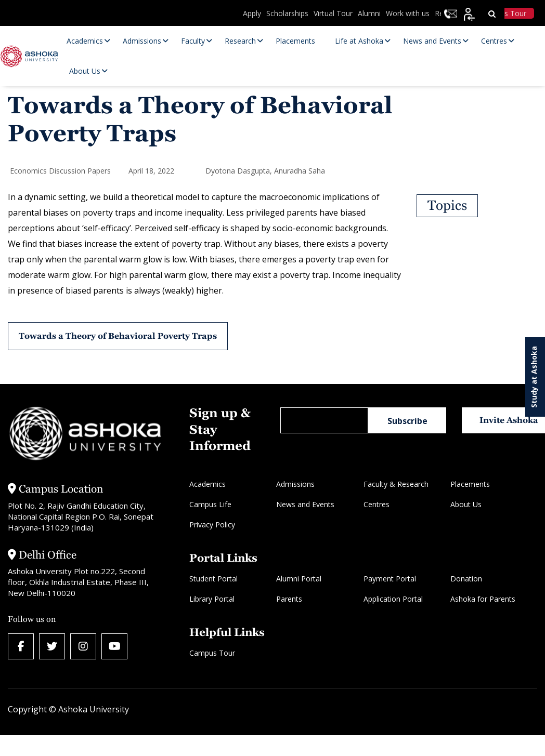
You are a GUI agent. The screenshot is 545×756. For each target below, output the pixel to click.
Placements (470, 484)
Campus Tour (212, 653)
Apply (252, 13)
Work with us (408, 13)
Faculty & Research (396, 484)
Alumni (369, 13)
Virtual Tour (333, 13)
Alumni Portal (299, 579)
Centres (377, 504)
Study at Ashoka (534, 377)
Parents (289, 599)
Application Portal (393, 599)
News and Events (305, 504)
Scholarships (287, 13)
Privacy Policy (212, 525)
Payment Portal (390, 579)
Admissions (295, 484)
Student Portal (213, 579)
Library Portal (212, 599)
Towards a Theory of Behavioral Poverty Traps (118, 336)
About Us (466, 504)
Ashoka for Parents (483, 599)
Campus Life (210, 504)
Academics (207, 484)
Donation (466, 579)
